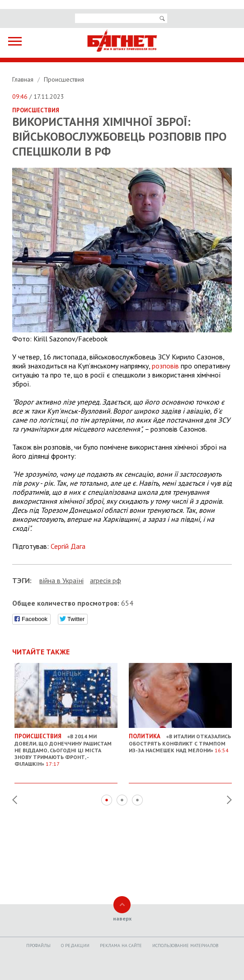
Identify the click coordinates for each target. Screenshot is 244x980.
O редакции (75, 945)
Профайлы (38, 945)
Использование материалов (185, 945)
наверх (122, 918)
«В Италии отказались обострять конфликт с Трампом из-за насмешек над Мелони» (180, 740)
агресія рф (106, 580)
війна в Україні (61, 580)
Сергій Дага (68, 546)
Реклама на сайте (121, 945)
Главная (24, 79)
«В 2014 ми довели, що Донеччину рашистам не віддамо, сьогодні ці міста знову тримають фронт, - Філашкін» (66, 746)
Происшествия (64, 79)
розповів (165, 366)
